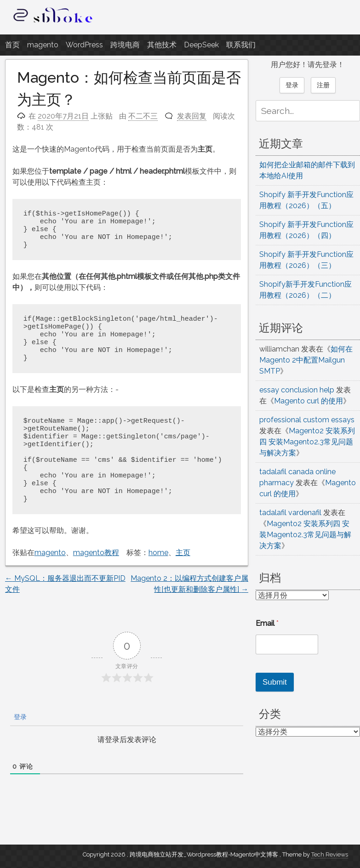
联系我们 (241, 45)
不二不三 (143, 116)
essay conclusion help (297, 390)
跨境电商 (125, 45)
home (158, 553)
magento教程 (96, 553)
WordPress (84, 45)
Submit (275, 682)
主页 (183, 553)
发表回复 (192, 116)
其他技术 (162, 45)
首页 (12, 45)
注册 (323, 85)
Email (267, 623)
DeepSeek (201, 45)
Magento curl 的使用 (309, 401)
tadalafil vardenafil (290, 513)
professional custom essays (307, 420)
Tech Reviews (330, 854)
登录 (19, 717)
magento (43, 45)
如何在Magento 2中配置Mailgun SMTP (306, 360)
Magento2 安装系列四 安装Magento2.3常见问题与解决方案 (307, 442)
